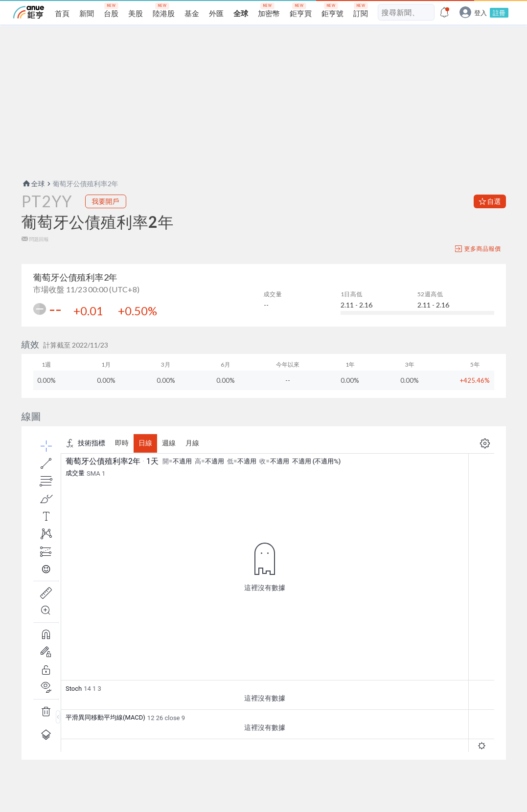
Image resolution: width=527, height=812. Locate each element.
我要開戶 (106, 201)
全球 (33, 184)
